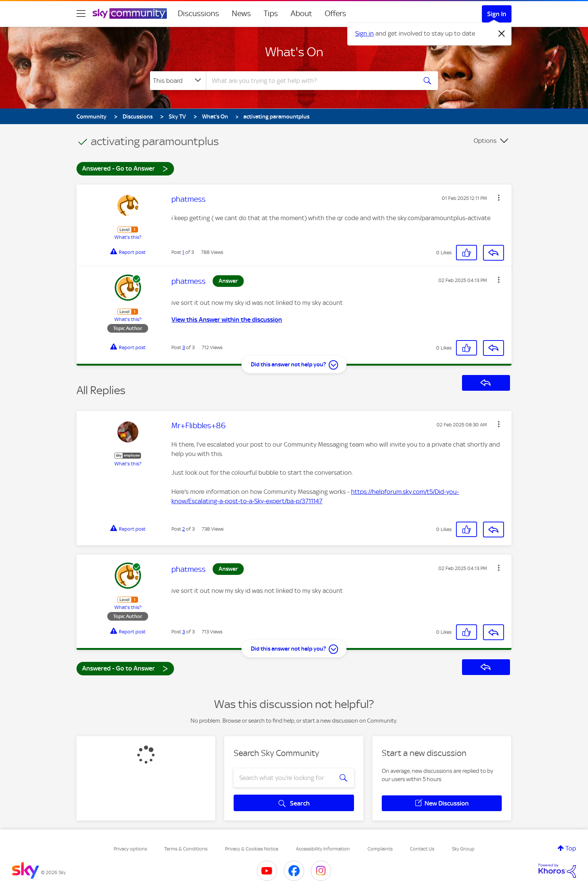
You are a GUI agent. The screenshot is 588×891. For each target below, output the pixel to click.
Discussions (198, 13)
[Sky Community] (130, 13)
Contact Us (422, 849)
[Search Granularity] (178, 81)
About (301, 13)
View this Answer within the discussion (227, 319)
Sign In (497, 14)
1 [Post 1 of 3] (183, 252)
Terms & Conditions (186, 849)
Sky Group (463, 849)
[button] (499, 198)
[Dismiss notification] (502, 34)
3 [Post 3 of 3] (184, 347)
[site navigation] (81, 13)
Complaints (380, 849)
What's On (294, 52)
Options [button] (485, 141)
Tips (271, 13)
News (241, 13)
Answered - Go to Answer (125, 168)
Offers (335, 13)
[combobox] (310, 81)
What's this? (128, 237)
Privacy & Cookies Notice (252, 849)
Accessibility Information (323, 849)
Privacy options (130, 849)
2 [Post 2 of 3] (184, 529)
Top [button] (571, 848)
